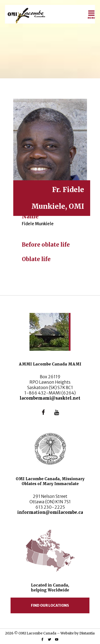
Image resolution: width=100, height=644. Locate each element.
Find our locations (50, 605)
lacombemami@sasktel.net (50, 398)
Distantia (87, 633)
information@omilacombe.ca (50, 512)
